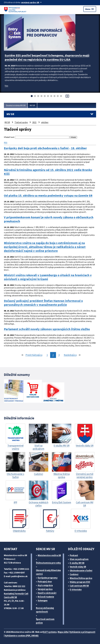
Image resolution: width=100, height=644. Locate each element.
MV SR (32, 105)
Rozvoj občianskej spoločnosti (45, 610)
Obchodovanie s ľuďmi (81, 571)
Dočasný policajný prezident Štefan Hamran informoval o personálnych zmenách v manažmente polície (43, 303)
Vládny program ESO (80, 582)
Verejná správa (45, 589)
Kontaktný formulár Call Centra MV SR (16, 595)
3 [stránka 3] (59, 355)
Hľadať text (9, 137)
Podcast (74, 555)
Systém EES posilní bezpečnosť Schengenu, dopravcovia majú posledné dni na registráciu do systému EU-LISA (47, 57)
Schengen (43, 601)
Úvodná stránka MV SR (16, 105)
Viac (6, 86)
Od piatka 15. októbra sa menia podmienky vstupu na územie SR (48, 196)
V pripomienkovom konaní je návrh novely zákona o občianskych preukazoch (49, 219)
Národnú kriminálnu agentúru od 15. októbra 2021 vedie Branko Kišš (48, 172)
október (45, 122)
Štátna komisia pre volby (48, 563)
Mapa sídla (63, 632)
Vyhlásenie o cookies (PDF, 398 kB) (22, 636)
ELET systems (50, 632)
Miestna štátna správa (81, 578)
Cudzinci (74, 574)
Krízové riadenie (46, 597)
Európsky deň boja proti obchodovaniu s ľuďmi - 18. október (45, 148)
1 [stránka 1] (47, 355)
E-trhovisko (76, 590)
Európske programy (48, 578)
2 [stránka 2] (53, 355)
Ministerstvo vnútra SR (49, 555)
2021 (34, 122)
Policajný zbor (45, 582)
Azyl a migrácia (45, 585)
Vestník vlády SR (78, 567)
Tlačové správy (21, 122)
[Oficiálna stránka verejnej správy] (32, 2)
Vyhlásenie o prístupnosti (82, 632)
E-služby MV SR (77, 563)
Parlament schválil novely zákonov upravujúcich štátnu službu (47, 329)
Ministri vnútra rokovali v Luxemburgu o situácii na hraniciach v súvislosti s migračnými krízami (48, 277)
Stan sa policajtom (79, 559)
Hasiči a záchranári (47, 593)
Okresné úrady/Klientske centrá (48, 572)
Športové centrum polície (45, 621)
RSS (6, 143)
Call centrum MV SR (79, 586)
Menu (90, 9)
